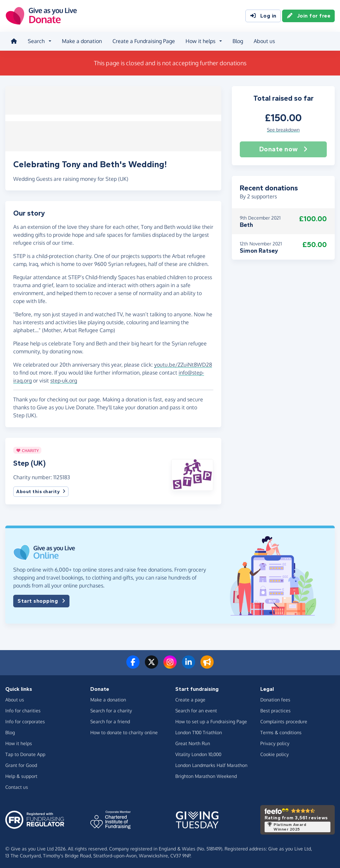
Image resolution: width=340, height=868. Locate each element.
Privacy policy (275, 741)
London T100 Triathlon (199, 730)
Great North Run (193, 741)
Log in (263, 16)
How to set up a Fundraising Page (211, 719)
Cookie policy (275, 752)
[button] (192, 473)
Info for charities (23, 709)
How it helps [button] (200, 41)
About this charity (41, 490)
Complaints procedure (284, 719)
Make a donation (82, 41)
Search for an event (196, 709)
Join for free (309, 16)
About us (264, 41)
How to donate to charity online (124, 730)
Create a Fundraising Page (144, 41)
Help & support (21, 774)
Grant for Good (21, 763)
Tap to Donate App (25, 752)
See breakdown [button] (283, 129)
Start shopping (41, 599)
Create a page (190, 698)
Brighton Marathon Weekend (206, 774)
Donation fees (275, 698)
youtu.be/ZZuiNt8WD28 (183, 363)
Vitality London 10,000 (198, 752)
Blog (238, 41)
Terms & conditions (281, 730)
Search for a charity (111, 709)
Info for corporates (25, 719)
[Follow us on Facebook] (133, 664)
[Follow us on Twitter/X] (151, 664)
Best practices (276, 709)
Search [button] (36, 41)
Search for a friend (110, 719)
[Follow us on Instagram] (170, 664)
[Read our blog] (207, 664)
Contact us (17, 785)
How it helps (19, 741)
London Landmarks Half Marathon (211, 763)
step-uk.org (64, 379)
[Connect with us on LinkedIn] (189, 664)
